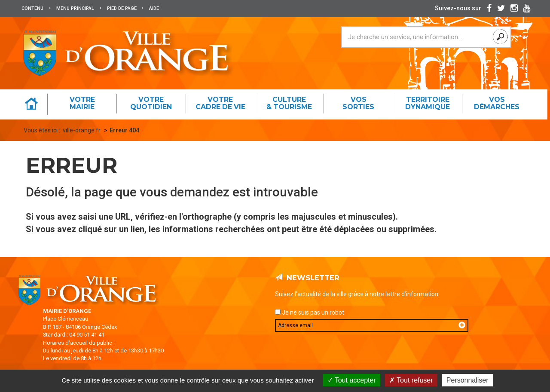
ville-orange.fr (82, 130)
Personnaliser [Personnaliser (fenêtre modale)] (467, 380)
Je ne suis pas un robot (310, 312)
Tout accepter (352, 380)
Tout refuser (411, 380)
